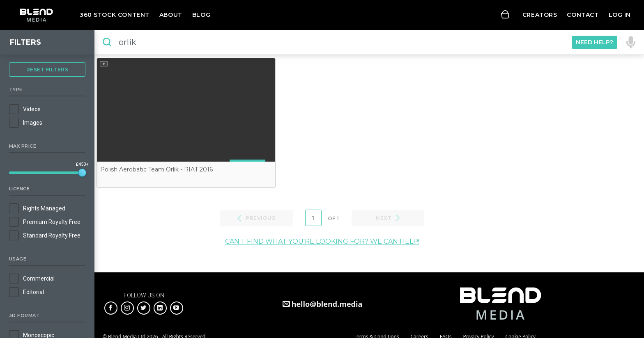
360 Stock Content (115, 15)
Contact (583, 15)
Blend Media (36, 15)
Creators (540, 15)
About (171, 15)
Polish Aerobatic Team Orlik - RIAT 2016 (156, 169)
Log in (620, 15)
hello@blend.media (327, 304)
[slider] (82, 173)
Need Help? (595, 42)
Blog (201, 15)
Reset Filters (47, 70)
